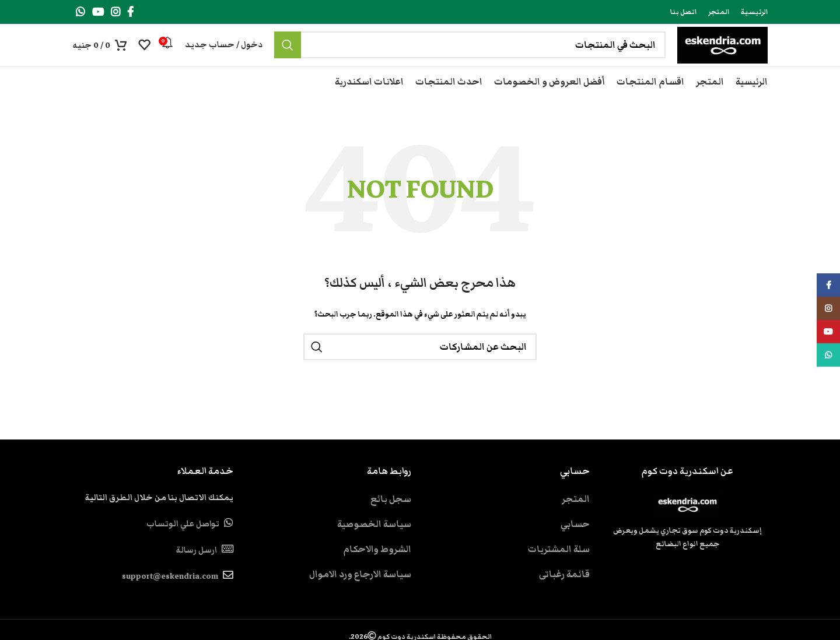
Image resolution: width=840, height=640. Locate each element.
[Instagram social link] (116, 12)
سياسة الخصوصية (374, 543)
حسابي (575, 543)
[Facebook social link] (130, 12)
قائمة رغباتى (564, 593)
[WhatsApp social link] (80, 12)
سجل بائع (391, 518)
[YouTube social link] (98, 12)
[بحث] (447, 55)
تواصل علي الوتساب (183, 543)
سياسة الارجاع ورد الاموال (360, 593)
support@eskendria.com (170, 596)
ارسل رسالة (196, 569)
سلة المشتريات (559, 568)
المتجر (576, 518)
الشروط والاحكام (377, 568)
